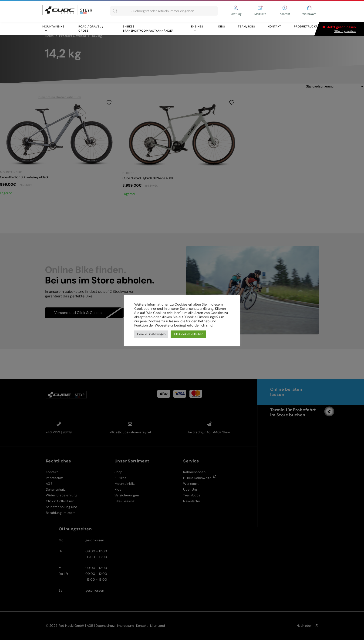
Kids (222, 27)
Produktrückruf (308, 27)
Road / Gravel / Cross (91, 29)
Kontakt (275, 27)
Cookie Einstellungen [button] (151, 334)
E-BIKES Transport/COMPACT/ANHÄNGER (148, 29)
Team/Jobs (246, 27)
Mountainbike (53, 28)
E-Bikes (197, 28)
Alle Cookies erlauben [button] (188, 334)
